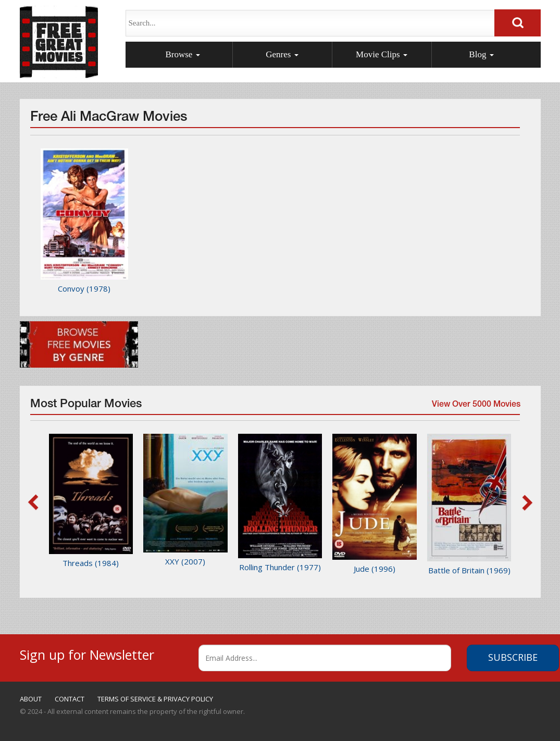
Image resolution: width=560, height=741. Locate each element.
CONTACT (70, 699)
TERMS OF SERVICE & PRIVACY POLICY (155, 699)
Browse (182, 54)
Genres (282, 54)
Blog (481, 54)
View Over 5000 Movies (475, 408)
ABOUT (31, 699)
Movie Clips (382, 54)
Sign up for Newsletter (87, 653)
